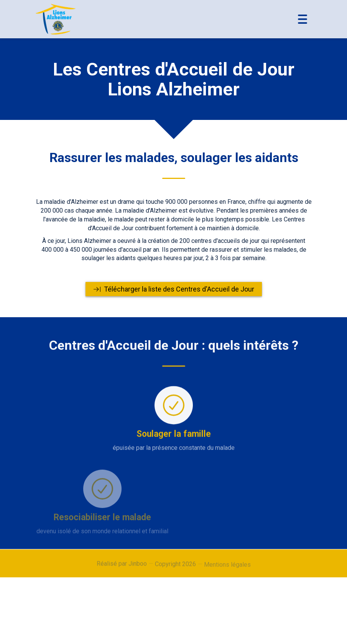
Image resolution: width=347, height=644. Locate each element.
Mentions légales (227, 569)
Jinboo (138, 566)
